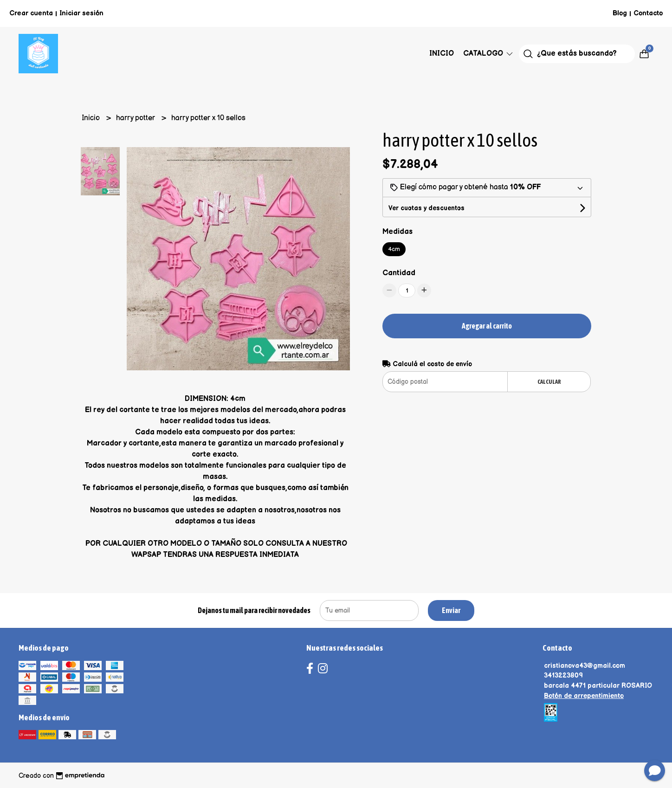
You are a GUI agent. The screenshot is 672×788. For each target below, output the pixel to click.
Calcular (549, 382)
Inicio (442, 54)
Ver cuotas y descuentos (426, 208)
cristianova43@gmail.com (585, 666)
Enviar (451, 610)
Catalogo (489, 54)
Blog (620, 13)
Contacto (648, 13)
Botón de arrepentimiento (584, 696)
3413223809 (563, 675)
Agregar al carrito (487, 326)
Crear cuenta (31, 13)
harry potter (136, 118)
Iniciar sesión (81, 13)
